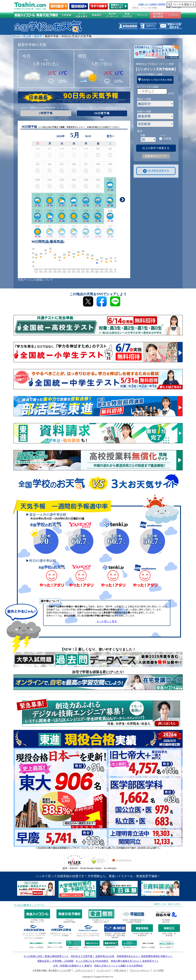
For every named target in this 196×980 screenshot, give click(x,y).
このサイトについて (84, 970)
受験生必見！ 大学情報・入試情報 (55, 961)
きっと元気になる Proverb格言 (92, 961)
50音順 (167, 139)
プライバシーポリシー (140, 970)
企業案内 (153, 4)
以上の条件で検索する (156, 148)
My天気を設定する (156, 171)
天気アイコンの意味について (35, 280)
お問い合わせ (120, 970)
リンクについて (103, 970)
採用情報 (162, 4)
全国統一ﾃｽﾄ (143, 4)
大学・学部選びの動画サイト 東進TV (73, 966)
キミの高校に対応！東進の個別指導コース (46, 956)
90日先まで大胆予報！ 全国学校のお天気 (93, 956)
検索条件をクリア (156, 156)
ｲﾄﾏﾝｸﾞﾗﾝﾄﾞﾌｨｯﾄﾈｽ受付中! (34, 938)
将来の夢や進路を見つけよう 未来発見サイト (135, 961)
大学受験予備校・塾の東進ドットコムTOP (52, 970)
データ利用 (158, 970)
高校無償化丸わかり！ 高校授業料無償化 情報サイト (145, 956)
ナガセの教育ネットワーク (29, 905)
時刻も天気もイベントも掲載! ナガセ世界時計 (119, 966)
